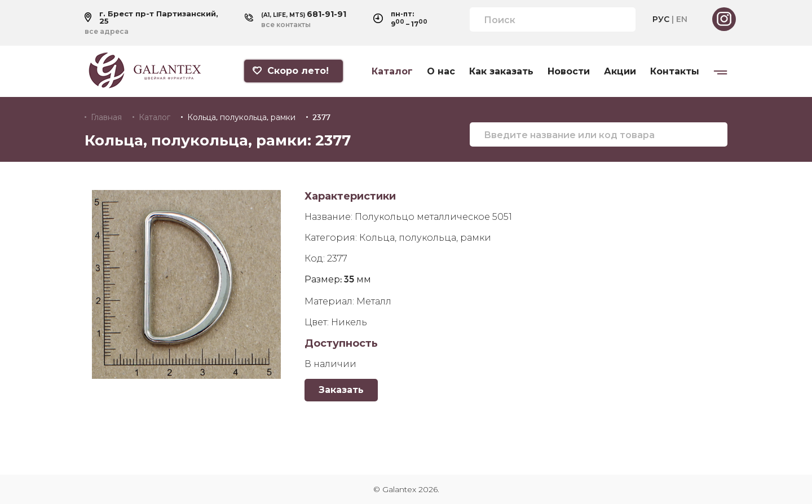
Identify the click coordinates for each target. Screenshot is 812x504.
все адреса (107, 32)
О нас (441, 72)
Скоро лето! (291, 71)
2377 (321, 117)
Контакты (675, 72)
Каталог (392, 72)
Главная (106, 117)
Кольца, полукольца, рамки (241, 117)
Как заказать (501, 72)
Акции (620, 72)
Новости (569, 72)
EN (682, 19)
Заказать (341, 390)
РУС (661, 19)
